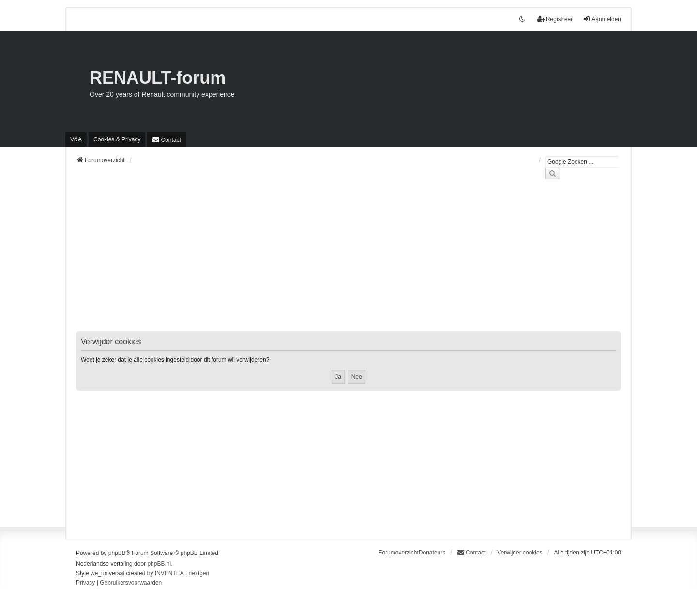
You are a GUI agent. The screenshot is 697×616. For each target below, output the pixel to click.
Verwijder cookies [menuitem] (520, 553)
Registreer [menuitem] (555, 19)
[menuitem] (117, 139)
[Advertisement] (348, 261)
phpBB (117, 553)
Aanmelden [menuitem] (602, 19)
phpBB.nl (159, 564)
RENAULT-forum (158, 78)
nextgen (199, 573)
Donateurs (432, 553)
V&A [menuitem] (76, 139)
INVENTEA (169, 573)
